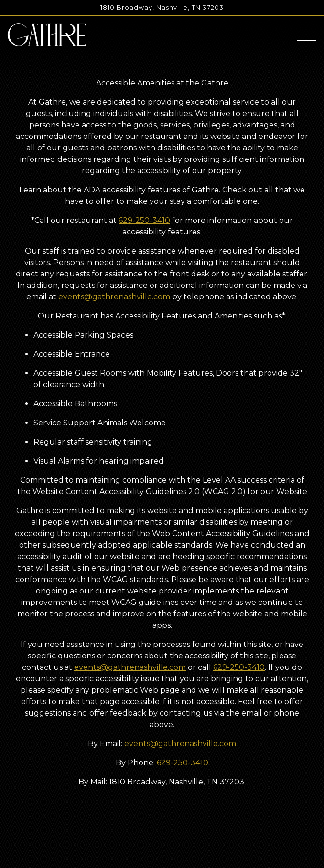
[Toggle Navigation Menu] (307, 36)
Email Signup (162, 859)
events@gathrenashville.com (114, 297)
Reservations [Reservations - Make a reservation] (162, 839)
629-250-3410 (144, 220)
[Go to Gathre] (162, 7)
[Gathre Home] (47, 34)
